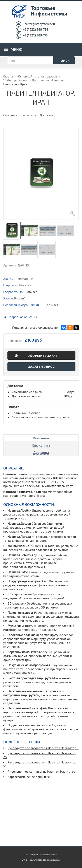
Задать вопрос (41, 367)
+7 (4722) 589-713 (35, 35)
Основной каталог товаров (38, 76)
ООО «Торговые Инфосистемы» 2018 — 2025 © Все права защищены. (41, 857)
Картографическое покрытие (29, 777)
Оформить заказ (43, 356)
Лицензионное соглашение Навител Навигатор (42, 771)
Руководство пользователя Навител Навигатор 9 (43, 748)
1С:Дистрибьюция (16, 80)
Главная (9, 76)
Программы (40, 80)
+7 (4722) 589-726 (36, 29)
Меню (17, 49)
